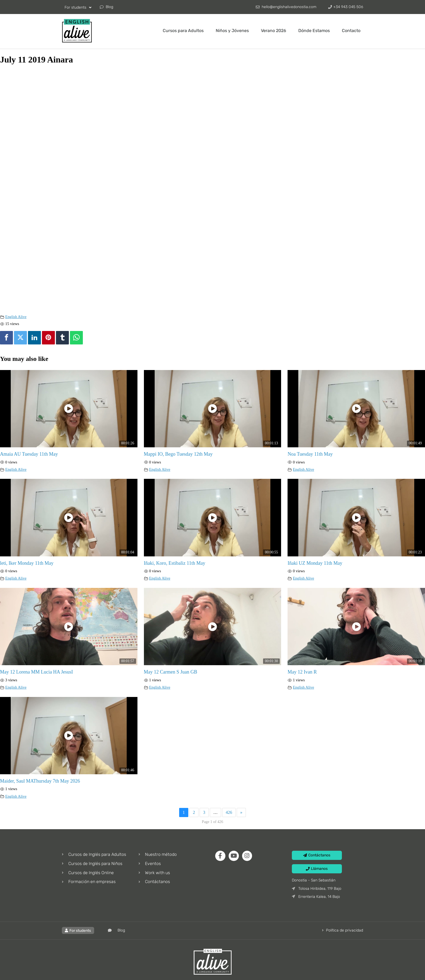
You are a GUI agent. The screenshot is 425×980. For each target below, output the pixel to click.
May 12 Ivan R (302, 672)
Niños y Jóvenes (232, 31)
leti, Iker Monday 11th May (27, 563)
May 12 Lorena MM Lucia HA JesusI (36, 672)
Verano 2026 (274, 31)
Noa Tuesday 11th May (310, 454)
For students (78, 8)
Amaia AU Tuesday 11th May (29, 454)
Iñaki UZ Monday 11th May (315, 563)
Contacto (351, 31)
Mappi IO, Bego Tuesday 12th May (178, 454)
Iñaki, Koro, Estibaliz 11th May (175, 563)
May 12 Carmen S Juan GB (171, 672)
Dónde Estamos (314, 31)
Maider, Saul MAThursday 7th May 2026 (40, 781)
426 (229, 812)
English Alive (16, 317)
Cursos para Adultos (183, 31)
